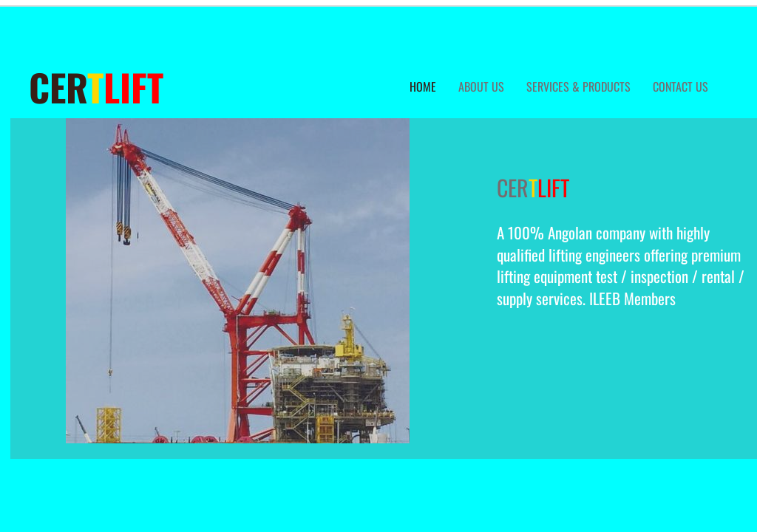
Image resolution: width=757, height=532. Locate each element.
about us (481, 86)
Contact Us (680, 86)
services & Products (578, 86)
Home (423, 86)
